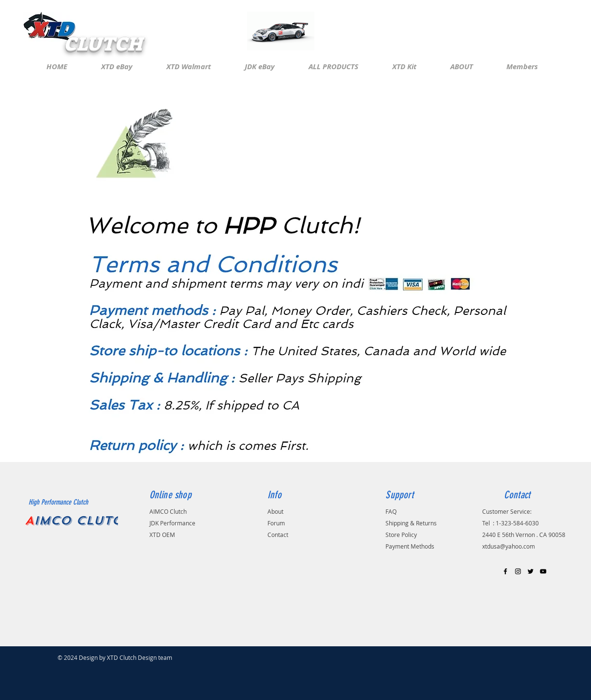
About (275, 511)
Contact (278, 535)
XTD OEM (162, 535)
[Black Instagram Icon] (518, 571)
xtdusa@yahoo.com (509, 546)
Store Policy (401, 535)
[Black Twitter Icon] (531, 571)
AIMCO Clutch (168, 511)
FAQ (391, 511)
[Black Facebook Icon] (505, 571)
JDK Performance (173, 523)
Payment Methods (410, 546)
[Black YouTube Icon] (543, 571)
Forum (276, 523)
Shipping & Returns (411, 523)
